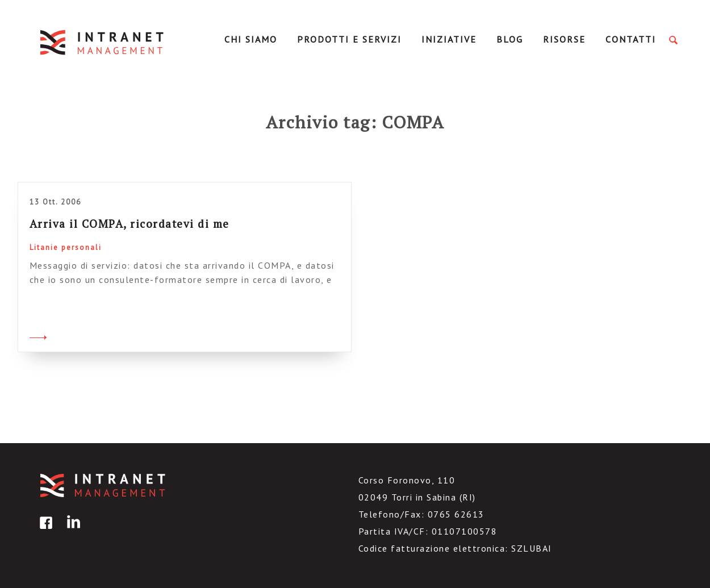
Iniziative (449, 39)
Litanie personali (66, 247)
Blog (510, 39)
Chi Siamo (251, 39)
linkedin (72, 531)
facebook (44, 531)
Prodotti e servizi (349, 39)
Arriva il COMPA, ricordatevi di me (130, 224)
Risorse (564, 39)
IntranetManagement (103, 42)
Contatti (631, 39)
